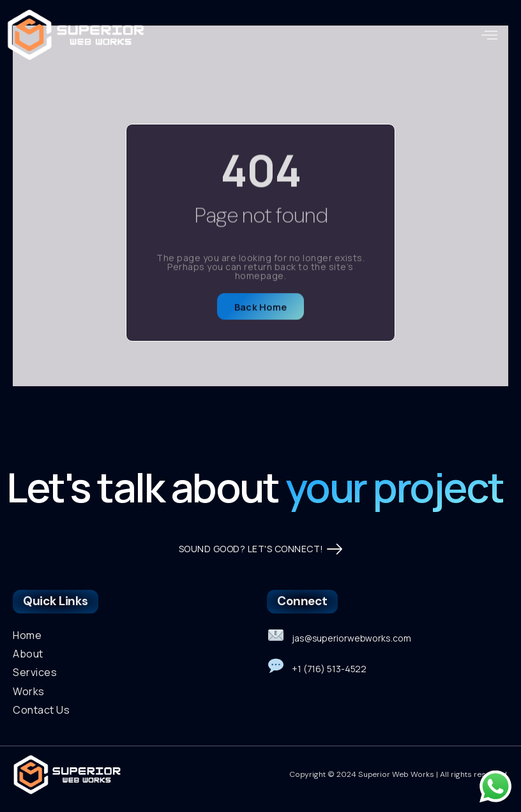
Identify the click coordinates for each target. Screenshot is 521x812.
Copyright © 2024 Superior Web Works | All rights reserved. (400, 774)
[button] (490, 35)
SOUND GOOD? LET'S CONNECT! (261, 550)
